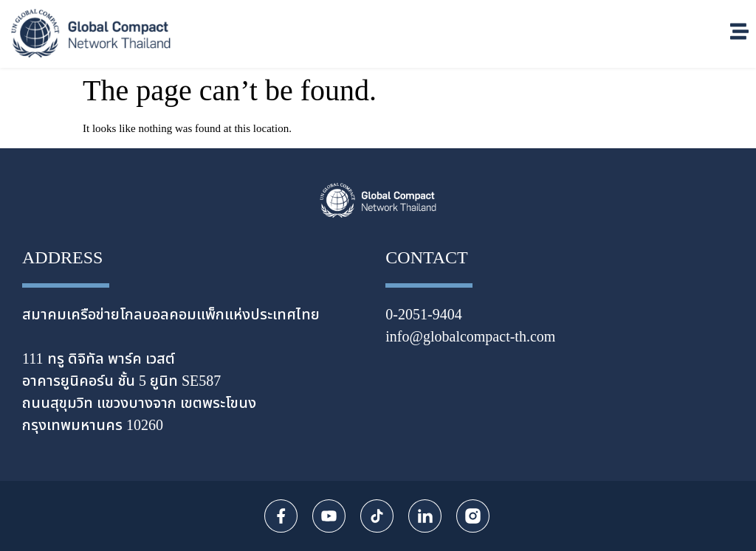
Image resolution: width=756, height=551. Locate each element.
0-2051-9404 (423, 315)
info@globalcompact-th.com (470, 337)
